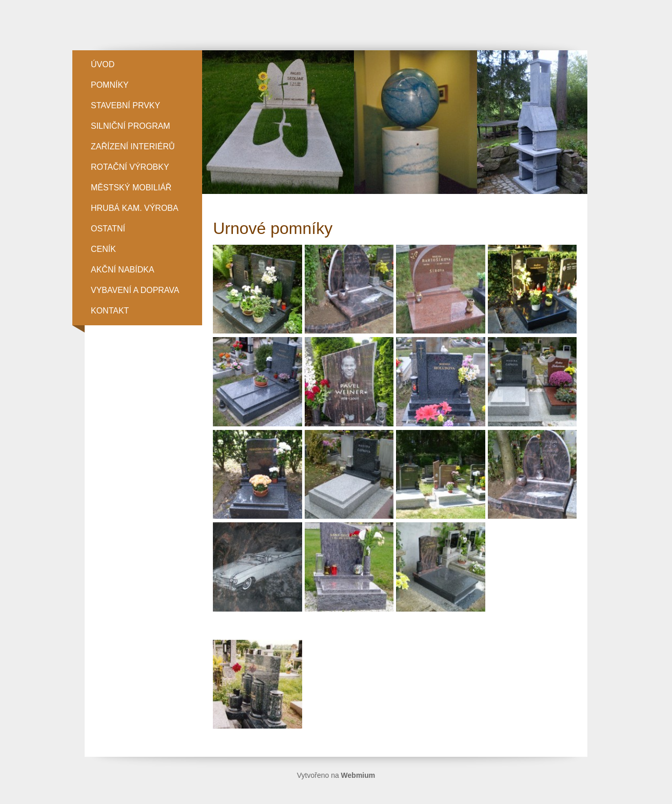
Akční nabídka (123, 270)
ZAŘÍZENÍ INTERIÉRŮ (133, 146)
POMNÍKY (110, 85)
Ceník (103, 249)
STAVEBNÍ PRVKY (125, 105)
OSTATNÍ (108, 229)
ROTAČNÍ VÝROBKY (130, 167)
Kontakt (110, 311)
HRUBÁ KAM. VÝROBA (135, 208)
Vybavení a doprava (135, 290)
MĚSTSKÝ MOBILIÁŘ (131, 188)
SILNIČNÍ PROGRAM (131, 126)
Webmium (358, 775)
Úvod (103, 64)
